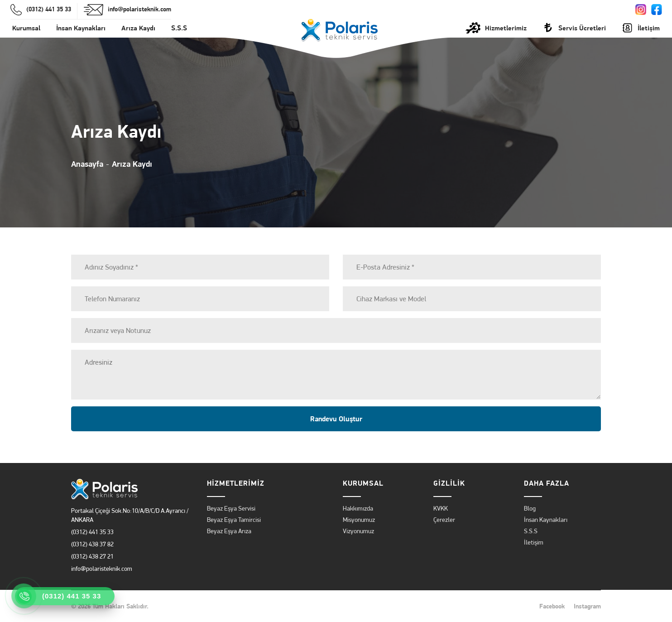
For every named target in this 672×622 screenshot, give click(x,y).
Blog (530, 508)
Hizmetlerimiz (496, 28)
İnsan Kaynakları (81, 28)
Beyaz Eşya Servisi (231, 508)
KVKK (441, 508)
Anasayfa (87, 164)
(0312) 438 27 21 (92, 556)
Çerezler (444, 520)
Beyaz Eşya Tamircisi (234, 520)
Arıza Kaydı (138, 28)
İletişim (534, 542)
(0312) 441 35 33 (92, 532)
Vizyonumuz (358, 531)
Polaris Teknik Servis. (180, 606)
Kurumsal (26, 28)
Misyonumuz (359, 520)
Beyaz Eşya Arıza (229, 531)
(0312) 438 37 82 (92, 544)
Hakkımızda (358, 508)
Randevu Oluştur (336, 419)
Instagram (587, 606)
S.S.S (179, 28)
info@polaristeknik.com (102, 569)
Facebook (552, 606)
